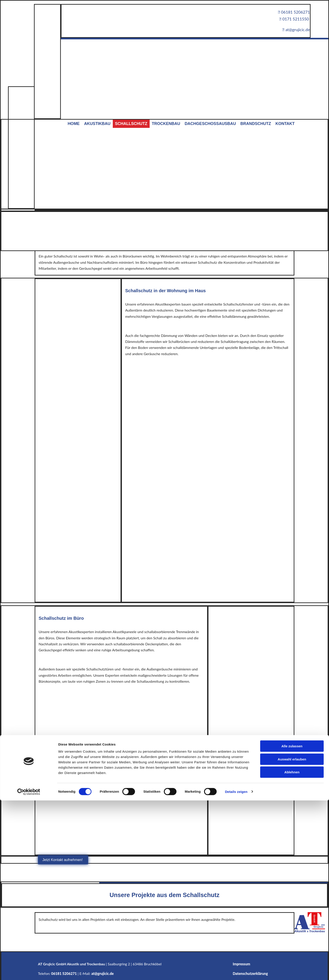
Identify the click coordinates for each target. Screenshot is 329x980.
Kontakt (285, 124)
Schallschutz (131, 124)
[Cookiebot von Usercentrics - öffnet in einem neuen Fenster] (29, 557)
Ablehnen (292, 538)
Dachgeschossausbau (210, 124)
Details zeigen (236, 557)
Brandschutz (256, 124)
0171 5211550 (294, 19)
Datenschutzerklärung (250, 973)
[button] (63, 860)
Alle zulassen (292, 512)
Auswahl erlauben (292, 525)
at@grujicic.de (102, 973)
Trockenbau (166, 124)
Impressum (242, 964)
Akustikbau (97, 124)
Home (74, 124)
